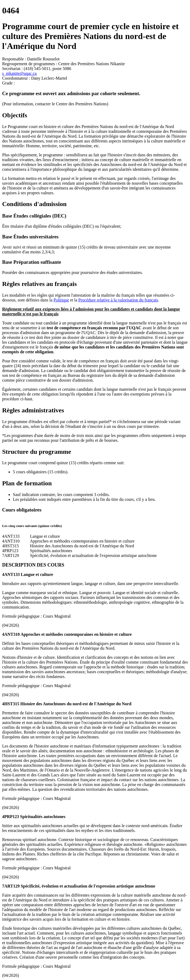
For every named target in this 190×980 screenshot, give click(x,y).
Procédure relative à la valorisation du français (118, 300)
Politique (61, 300)
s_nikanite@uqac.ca (19, 73)
